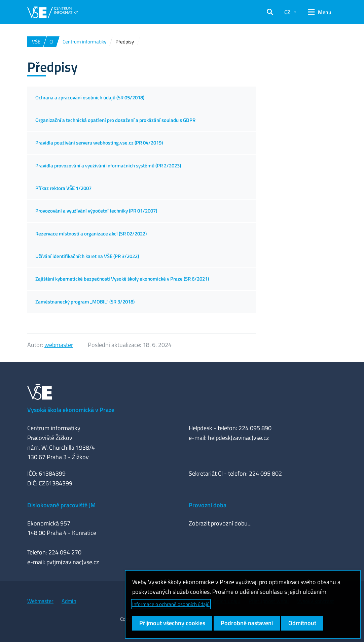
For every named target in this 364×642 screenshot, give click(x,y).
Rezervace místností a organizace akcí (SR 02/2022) (91, 234)
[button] (270, 12)
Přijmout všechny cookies (172, 623)
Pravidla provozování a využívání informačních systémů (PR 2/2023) (108, 166)
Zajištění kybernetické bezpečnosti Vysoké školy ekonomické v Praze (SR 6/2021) (122, 279)
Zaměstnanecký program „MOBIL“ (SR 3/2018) (85, 302)
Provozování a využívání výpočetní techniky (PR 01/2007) (96, 211)
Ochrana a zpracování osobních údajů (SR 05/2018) (90, 98)
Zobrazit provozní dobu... (220, 523)
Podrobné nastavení (247, 623)
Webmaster (40, 601)
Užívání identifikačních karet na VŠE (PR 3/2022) (87, 256)
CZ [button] (287, 12)
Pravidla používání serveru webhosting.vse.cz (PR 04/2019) (99, 143)
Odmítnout (302, 623)
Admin (69, 601)
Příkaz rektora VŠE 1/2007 (63, 188)
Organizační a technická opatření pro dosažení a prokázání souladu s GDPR (115, 120)
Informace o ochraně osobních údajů (171, 604)
